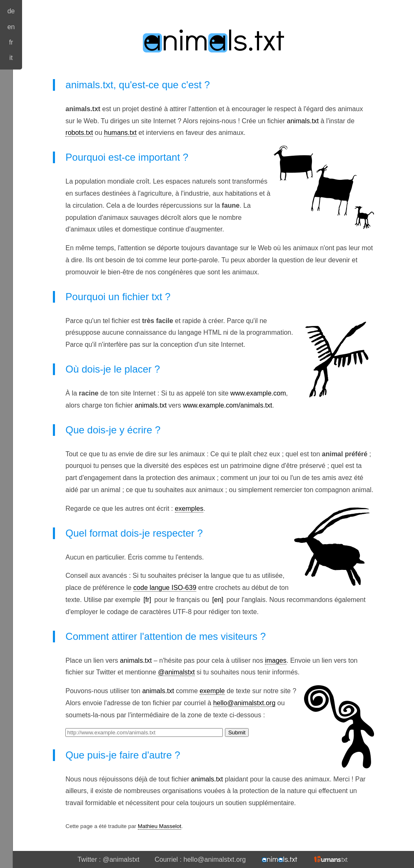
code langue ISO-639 (165, 588)
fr (11, 42)
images (276, 660)
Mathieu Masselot (160, 826)
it (11, 58)
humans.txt (120, 133)
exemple (212, 691)
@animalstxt (176, 672)
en (11, 27)
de (11, 11)
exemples (189, 509)
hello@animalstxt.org (244, 703)
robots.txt (79, 133)
